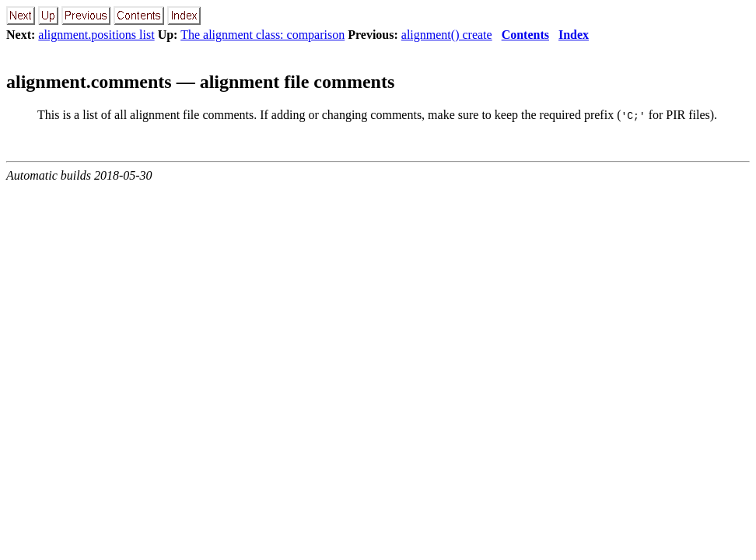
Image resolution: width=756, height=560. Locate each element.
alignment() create (447, 35)
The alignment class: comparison (262, 35)
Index (574, 35)
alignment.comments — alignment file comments (200, 82)
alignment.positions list (96, 35)
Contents (525, 35)
